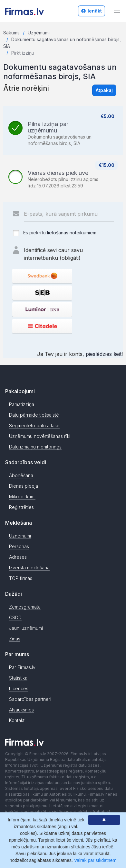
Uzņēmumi (39, 33)
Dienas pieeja (24, 486)
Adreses (18, 557)
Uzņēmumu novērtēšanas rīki (40, 436)
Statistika (18, 678)
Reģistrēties (21, 507)
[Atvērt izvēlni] (117, 11)
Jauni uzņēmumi (26, 628)
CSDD (15, 617)
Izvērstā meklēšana (29, 568)
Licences (19, 688)
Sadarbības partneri (30, 699)
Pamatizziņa (22, 404)
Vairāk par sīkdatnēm (95, 860)
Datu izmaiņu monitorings (35, 447)
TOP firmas (21, 578)
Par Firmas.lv (22, 667)
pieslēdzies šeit (104, 354)
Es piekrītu (54, 233)
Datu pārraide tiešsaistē (34, 415)
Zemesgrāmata (25, 607)
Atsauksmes (21, 710)
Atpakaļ (104, 90)
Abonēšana (21, 475)
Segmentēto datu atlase (34, 425)
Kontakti (17, 720)
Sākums (11, 33)
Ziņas (15, 639)
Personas (19, 546)
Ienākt (92, 11)
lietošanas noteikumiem (72, 233)
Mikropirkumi (22, 497)
